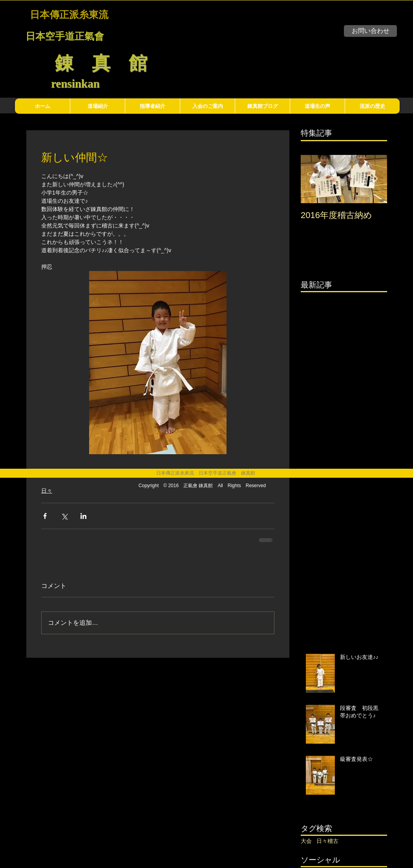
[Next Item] (375, 179)
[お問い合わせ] (370, 31)
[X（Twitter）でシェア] (64, 516)
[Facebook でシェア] (45, 516)
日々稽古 (327, 841)
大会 (306, 841)
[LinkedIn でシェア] (83, 516)
